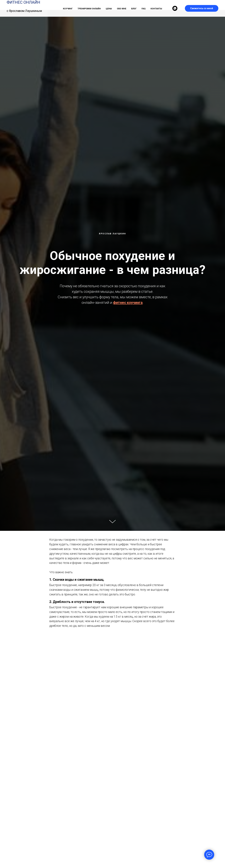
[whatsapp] (175, 8)
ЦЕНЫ (109, 9)
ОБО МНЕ (122, 9)
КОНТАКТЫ (156, 9)
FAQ (144, 9)
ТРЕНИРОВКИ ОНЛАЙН (89, 9)
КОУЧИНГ (68, 9)
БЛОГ (134, 9)
